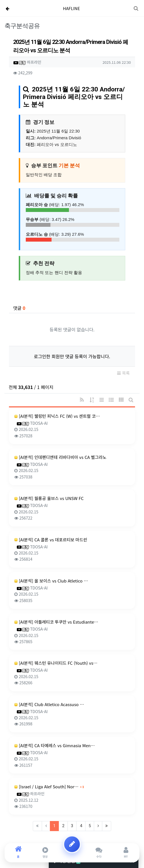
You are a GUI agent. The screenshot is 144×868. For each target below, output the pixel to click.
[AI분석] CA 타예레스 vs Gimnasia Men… (54, 745)
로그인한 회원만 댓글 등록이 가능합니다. (72, 356)
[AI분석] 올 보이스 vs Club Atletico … (51, 581)
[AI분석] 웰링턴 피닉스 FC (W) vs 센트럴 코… (57, 416)
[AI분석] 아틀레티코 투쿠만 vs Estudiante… (56, 622)
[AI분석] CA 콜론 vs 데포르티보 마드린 (51, 540)
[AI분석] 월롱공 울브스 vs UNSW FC (49, 498)
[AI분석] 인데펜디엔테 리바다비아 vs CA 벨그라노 (60, 457)
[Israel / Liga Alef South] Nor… (46, 786)
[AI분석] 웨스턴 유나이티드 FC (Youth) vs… (56, 663)
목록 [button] (123, 373)
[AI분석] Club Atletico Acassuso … (49, 704)
